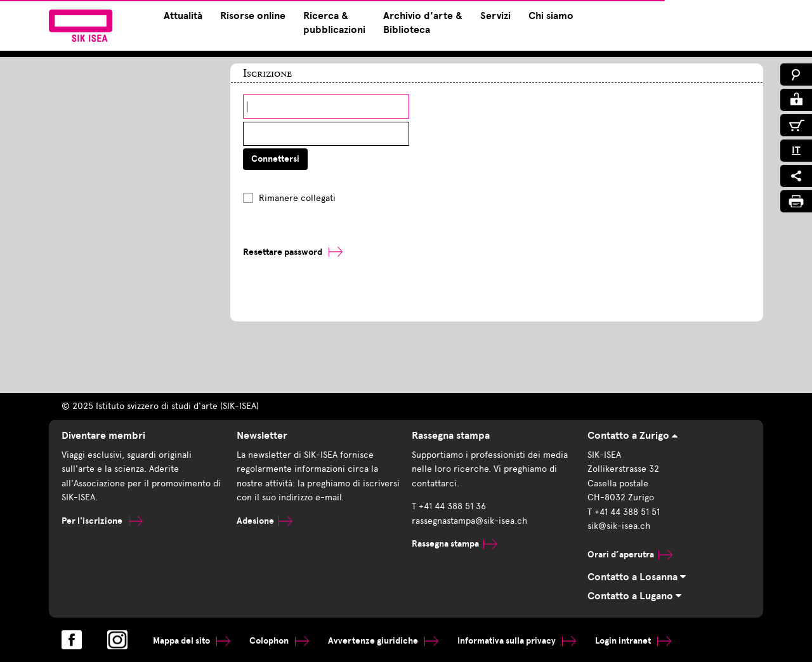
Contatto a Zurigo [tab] (632, 436)
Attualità (183, 16)
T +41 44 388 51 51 (624, 512)
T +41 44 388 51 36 (449, 506)
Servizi (495, 16)
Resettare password (283, 252)
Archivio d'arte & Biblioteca (423, 23)
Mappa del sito (192, 641)
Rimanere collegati (297, 198)
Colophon (279, 641)
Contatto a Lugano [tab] (634, 596)
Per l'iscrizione (102, 521)
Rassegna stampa (455, 544)
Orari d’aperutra (630, 555)
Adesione (265, 521)
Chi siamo (551, 16)
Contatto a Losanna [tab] (637, 577)
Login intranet (633, 641)
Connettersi (275, 159)
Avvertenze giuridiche (383, 641)
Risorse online (253, 16)
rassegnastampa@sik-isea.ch (469, 521)
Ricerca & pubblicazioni (334, 23)
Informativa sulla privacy (517, 641)
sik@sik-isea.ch (619, 526)
